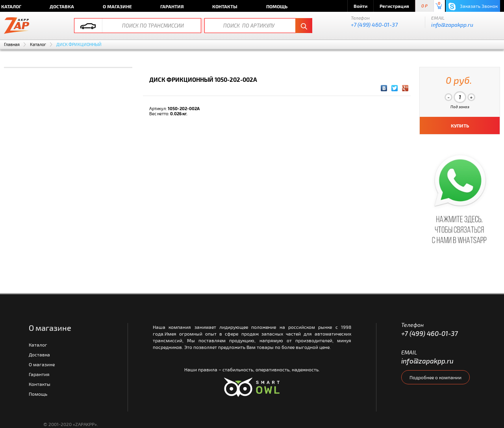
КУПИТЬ (460, 125)
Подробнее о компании (435, 377)
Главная (12, 44)
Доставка (62, 6)
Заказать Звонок (473, 6)
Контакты (225, 6)
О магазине (117, 6)
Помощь (277, 6)
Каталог (38, 44)
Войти (360, 6)
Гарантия (172, 6)
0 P (424, 6)
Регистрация (394, 6)
